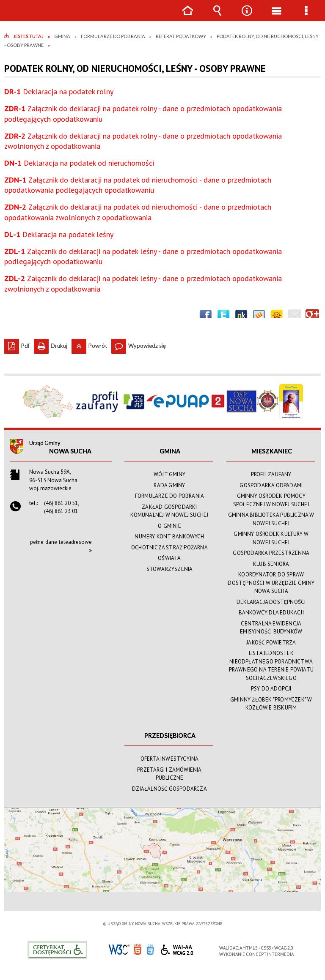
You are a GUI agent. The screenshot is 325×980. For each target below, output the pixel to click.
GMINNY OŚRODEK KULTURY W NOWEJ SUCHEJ (271, 538)
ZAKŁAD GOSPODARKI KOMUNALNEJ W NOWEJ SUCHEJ (169, 511)
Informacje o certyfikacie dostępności (57, 950)
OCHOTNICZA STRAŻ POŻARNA (169, 547)
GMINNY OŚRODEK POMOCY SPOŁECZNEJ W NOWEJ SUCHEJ (271, 500)
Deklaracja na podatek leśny (59, 234)
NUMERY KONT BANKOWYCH (169, 536)
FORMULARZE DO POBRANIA (169, 496)
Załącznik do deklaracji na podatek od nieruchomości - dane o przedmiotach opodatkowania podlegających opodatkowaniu (138, 185)
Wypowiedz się (139, 344)
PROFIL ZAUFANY (271, 474)
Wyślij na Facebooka (206, 316)
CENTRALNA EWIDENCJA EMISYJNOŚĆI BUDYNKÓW (271, 628)
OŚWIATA (169, 558)
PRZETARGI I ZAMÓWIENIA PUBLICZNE (169, 774)
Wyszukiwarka (217, 17)
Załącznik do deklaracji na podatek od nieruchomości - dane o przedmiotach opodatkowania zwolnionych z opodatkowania (138, 212)
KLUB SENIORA (271, 564)
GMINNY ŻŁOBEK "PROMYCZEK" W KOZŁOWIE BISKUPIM (271, 704)
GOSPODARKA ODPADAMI (271, 485)
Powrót (89, 344)
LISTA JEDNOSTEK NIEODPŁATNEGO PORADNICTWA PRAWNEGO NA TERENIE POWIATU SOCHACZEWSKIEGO (271, 666)
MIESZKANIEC (272, 451)
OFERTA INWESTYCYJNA (170, 759)
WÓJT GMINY (169, 474)
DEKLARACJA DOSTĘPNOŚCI (271, 602)
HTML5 (138, 949)
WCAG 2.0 (177, 949)
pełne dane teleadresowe (61, 542)
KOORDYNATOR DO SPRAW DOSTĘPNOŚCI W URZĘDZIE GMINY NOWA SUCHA (271, 583)
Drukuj (51, 344)
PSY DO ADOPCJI (271, 689)
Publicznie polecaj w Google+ (312, 316)
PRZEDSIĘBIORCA (170, 736)
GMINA (170, 451)
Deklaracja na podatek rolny (59, 91)
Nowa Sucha (70, 451)
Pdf (17, 344)
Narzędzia (247, 17)
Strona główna (187, 17)
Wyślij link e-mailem (295, 316)
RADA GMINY (169, 485)
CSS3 (150, 949)
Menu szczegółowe (306, 17)
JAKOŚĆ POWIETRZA (271, 643)
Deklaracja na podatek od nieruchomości (79, 163)
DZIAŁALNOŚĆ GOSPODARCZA (169, 789)
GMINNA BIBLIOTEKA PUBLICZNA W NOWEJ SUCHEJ (271, 519)
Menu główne (276, 17)
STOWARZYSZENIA (170, 569)
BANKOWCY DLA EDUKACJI (271, 613)
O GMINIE (169, 526)
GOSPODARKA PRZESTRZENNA (271, 553)
